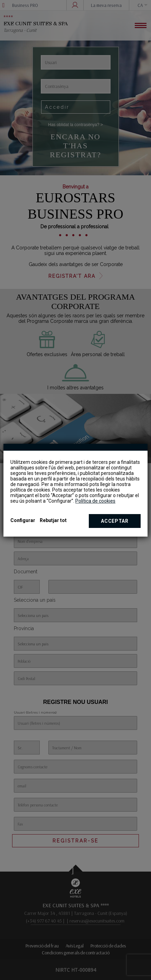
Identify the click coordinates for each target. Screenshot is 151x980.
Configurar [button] (23, 520)
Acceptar (115, 521)
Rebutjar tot (53, 520)
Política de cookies (95, 501)
